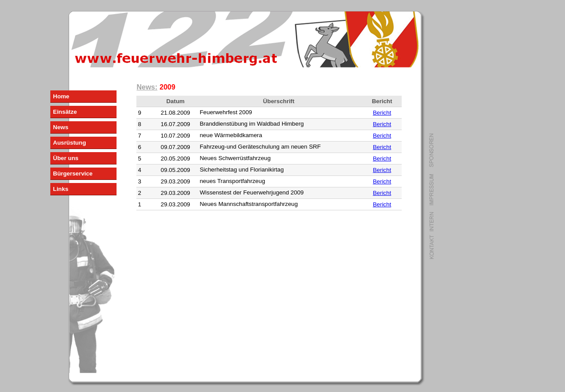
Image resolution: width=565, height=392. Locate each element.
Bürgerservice (73, 174)
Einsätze (65, 112)
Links (61, 189)
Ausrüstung (70, 143)
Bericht (382, 113)
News (61, 127)
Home (61, 96)
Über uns (66, 158)
